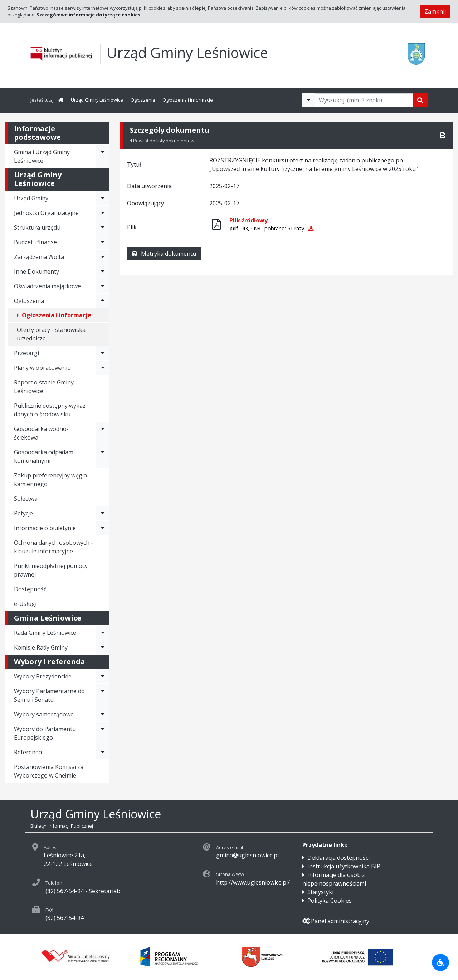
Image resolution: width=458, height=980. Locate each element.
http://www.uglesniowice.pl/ (253, 882)
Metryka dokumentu (164, 254)
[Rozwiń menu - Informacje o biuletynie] (103, 528)
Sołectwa (26, 499)
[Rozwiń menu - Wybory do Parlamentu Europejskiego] (103, 733)
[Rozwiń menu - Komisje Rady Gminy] (103, 647)
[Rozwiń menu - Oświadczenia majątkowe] (103, 286)
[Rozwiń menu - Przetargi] (103, 353)
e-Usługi (25, 604)
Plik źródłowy (249, 220)
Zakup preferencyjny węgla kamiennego (50, 480)
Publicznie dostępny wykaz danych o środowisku (50, 410)
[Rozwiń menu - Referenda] (103, 752)
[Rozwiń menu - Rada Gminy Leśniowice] (103, 633)
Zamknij (435, 11)
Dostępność (30, 589)
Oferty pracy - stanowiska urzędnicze (51, 334)
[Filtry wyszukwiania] (308, 100)
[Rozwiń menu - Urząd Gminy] (103, 198)
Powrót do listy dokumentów (162, 141)
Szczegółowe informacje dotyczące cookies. (89, 15)
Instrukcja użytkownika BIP (344, 866)
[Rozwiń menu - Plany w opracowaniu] (103, 368)
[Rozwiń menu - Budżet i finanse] (103, 242)
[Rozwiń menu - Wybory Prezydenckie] (103, 676)
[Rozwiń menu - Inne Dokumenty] (103, 271)
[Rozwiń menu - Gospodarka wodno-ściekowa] (103, 433)
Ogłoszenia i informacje (188, 100)
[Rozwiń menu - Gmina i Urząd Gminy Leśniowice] (103, 156)
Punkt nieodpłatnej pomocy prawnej (51, 570)
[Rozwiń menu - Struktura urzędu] (103, 227)
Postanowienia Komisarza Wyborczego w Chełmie (49, 771)
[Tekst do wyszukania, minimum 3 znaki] (364, 100)
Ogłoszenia (143, 100)
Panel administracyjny (336, 921)
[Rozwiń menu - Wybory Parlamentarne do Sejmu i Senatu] (103, 695)
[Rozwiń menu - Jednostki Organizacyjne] (103, 213)
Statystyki (320, 892)
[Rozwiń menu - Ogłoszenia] (103, 301)
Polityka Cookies (330, 901)
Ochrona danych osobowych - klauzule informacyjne (53, 547)
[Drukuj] (443, 135)
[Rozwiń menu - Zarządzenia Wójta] (103, 257)
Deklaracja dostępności (338, 858)
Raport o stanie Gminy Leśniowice (44, 387)
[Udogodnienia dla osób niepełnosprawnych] (440, 962)
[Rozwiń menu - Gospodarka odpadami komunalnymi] (103, 456)
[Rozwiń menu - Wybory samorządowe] (103, 714)
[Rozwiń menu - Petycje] (103, 513)
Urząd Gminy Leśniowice (97, 100)
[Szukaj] (420, 100)
